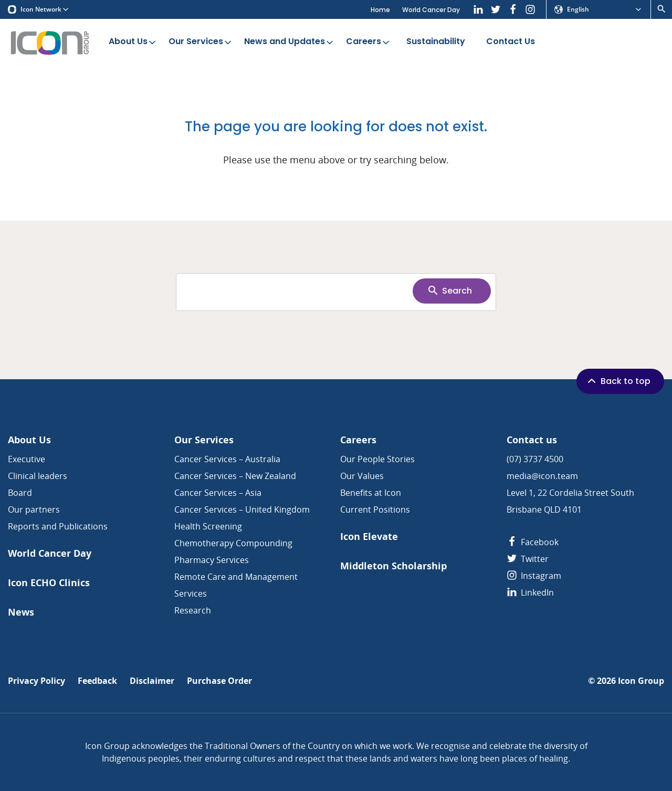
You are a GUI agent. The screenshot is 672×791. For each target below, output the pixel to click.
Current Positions (375, 509)
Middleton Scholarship (393, 566)
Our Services (201, 42)
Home (380, 10)
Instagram (534, 576)
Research (193, 610)
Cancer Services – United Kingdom (242, 509)
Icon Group (641, 681)
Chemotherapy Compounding (233, 543)
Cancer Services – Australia (227, 459)
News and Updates (290, 42)
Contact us (532, 440)
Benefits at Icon (371, 493)
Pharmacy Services (212, 560)
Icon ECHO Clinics (49, 583)
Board (20, 493)
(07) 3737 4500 (535, 459)
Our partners (34, 509)
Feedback (97, 681)
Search (449, 290)
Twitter (528, 559)
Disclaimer (152, 681)
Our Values (362, 476)
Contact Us (511, 42)
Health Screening (208, 526)
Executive (27, 459)
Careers (369, 42)
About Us (133, 42)
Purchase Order (219, 681)
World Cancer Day (431, 10)
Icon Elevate (369, 537)
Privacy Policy (36, 681)
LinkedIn (530, 592)
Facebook (533, 542)
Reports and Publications (58, 526)
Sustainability (436, 42)
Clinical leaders (38, 476)
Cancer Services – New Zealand (235, 476)
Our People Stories (377, 459)
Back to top (618, 381)
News (21, 612)
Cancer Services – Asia (218, 493)
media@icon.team (542, 476)
